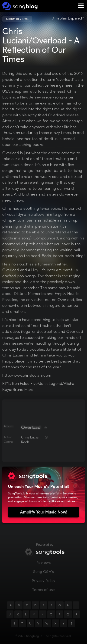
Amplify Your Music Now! (44, 512)
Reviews (44, 565)
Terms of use (44, 592)
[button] (81, 6)
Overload (31, 427)
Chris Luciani (31, 437)
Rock (25, 442)
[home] (19, 6)
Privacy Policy (44, 583)
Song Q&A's (43, 574)
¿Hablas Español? (68, 18)
